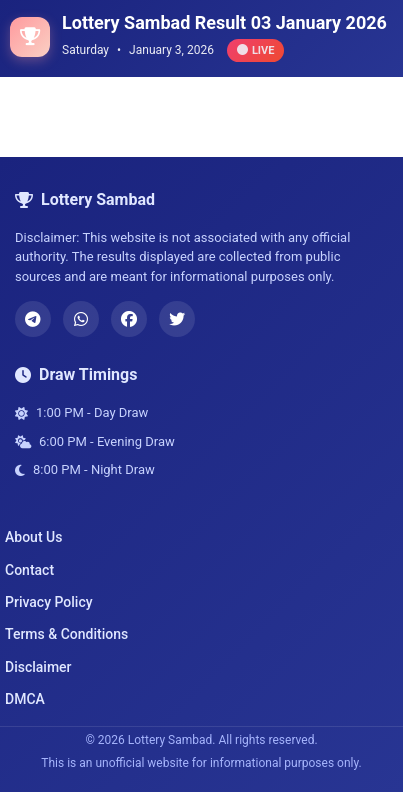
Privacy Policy (49, 602)
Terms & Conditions (66, 634)
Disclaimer (38, 667)
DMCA (25, 699)
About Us (33, 537)
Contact (29, 570)
